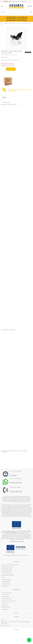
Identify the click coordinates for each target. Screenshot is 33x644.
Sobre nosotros (5, 603)
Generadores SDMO (6, 580)
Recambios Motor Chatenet (8, 575)
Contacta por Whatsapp (15, 479)
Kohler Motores (5, 586)
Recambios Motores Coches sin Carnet (10, 565)
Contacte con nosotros (7, 592)
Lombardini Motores (6, 584)
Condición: (13, 55)
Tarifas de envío (6, 102)
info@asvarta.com (14, 1)
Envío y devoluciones (7, 599)
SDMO (3, 577)
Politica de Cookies (6, 607)
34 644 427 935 (7, 625)
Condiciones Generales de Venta (9, 601)
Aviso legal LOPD (6, 597)
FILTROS (4, 97)
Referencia (3, 55)
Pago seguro (5, 605)
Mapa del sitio (5, 609)
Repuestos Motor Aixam (7, 573)
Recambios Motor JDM (7, 571)
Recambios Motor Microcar (8, 567)
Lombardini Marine (6, 582)
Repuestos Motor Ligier (7, 569)
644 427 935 (23, 1)
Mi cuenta (16, 613)
